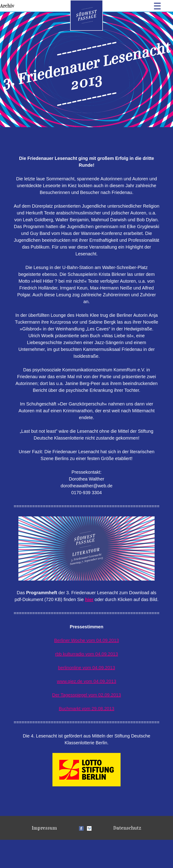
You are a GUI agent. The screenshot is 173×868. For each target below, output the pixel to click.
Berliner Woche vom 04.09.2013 (87, 640)
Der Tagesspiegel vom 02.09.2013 (87, 695)
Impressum (44, 828)
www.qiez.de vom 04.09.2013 (87, 681)
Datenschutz (127, 828)
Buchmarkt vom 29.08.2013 (87, 709)
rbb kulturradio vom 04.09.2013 (87, 654)
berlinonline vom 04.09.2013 (87, 668)
